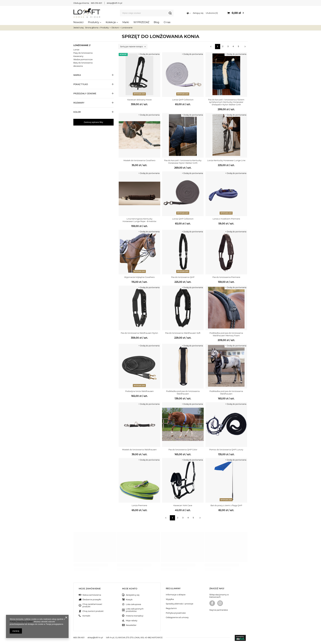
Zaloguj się (198, 13)
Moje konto (130, 589)
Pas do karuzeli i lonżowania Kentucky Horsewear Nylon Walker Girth (183, 162)
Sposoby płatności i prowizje (180, 604)
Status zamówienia (92, 595)
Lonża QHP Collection (183, 100)
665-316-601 (97, 3)
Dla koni (115, 28)
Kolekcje (111, 22)
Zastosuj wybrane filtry (93, 122)
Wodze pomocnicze (83, 59)
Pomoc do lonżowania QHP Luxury (226, 450)
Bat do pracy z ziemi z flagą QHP (226, 505)
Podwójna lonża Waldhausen (139, 391)
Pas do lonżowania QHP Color (183, 450)
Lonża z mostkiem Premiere (226, 219)
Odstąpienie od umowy (177, 617)
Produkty (94, 22)
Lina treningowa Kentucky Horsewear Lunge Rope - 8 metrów (139, 220)
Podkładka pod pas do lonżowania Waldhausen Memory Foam (226, 334)
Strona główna (92, 28)
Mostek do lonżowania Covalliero (139, 160)
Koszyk (129, 600)
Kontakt (86, 616)
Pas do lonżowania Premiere (226, 277)
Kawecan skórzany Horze (139, 100)
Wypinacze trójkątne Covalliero (139, 277)
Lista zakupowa (133, 604)
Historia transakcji (135, 616)
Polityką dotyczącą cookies (21, 622)
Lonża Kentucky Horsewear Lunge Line (226, 160)
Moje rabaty (132, 621)
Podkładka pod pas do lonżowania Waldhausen (183, 392)
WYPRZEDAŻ (141, 22)
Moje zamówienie (90, 589)
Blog (156, 22)
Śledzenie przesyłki (92, 600)
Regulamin (171, 608)
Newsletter (131, 625)
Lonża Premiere (139, 505)
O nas (167, 22)
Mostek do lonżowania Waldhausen (139, 450)
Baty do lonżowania (83, 63)
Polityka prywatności (176, 613)
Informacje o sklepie (176, 595)
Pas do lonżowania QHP (183, 277)
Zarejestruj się (133, 595)
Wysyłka (170, 599)
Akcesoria (78, 66)
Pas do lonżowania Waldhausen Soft (183, 333)
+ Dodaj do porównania (149, 54)
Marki (126, 22)
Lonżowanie (81, 45)
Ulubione (212, 13)
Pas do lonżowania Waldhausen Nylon (139, 333)
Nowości (78, 22)
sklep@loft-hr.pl (115, 3)
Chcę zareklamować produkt (92, 605)
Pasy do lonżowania (83, 53)
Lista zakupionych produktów (135, 610)
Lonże (76, 50)
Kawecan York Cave (183, 505)
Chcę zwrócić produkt (93, 611)
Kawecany (78, 56)
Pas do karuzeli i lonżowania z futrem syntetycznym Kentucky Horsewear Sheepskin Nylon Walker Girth (226, 102)
